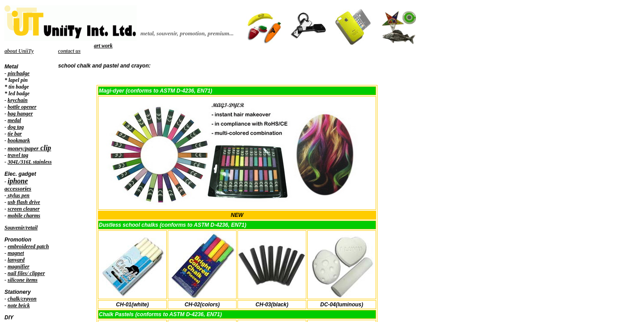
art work (103, 46)
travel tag (18, 155)
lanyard (16, 260)
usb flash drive (24, 202)
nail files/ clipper (26, 273)
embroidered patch (28, 246)
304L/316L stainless (30, 162)
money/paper (23, 148)
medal (14, 120)
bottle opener (22, 107)
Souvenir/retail (21, 228)
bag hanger (20, 114)
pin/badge (19, 73)
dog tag (16, 127)
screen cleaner (24, 209)
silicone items (23, 280)
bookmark (19, 140)
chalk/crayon (22, 299)
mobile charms (24, 216)
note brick (19, 305)
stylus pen (18, 195)
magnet (16, 253)
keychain (18, 100)
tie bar (15, 134)
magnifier (19, 267)
